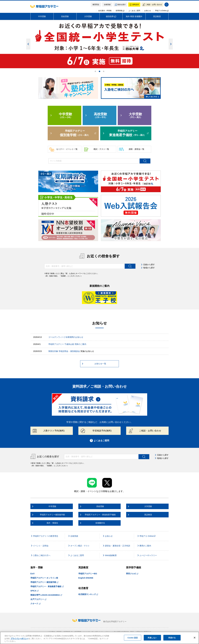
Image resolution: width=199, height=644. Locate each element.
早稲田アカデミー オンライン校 (44, 578)
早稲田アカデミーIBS (88, 574)
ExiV (32, 574)
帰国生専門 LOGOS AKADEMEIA (46, 595)
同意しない (152, 638)
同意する (172, 638)
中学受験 (42, 16)
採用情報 (120, 11)
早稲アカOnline (162, 11)
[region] (99, 638)
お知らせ (148, 11)
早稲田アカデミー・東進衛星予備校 (47, 586)
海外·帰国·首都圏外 (134, 16)
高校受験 (65, 16)
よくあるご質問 (134, 11)
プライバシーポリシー (19, 639)
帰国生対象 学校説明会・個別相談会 (64, 351)
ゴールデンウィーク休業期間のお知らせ (66, 337)
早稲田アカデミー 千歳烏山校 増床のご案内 (67, 344)
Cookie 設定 (133, 638)
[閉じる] (195, 638)
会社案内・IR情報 (105, 11)
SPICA (34, 591)
